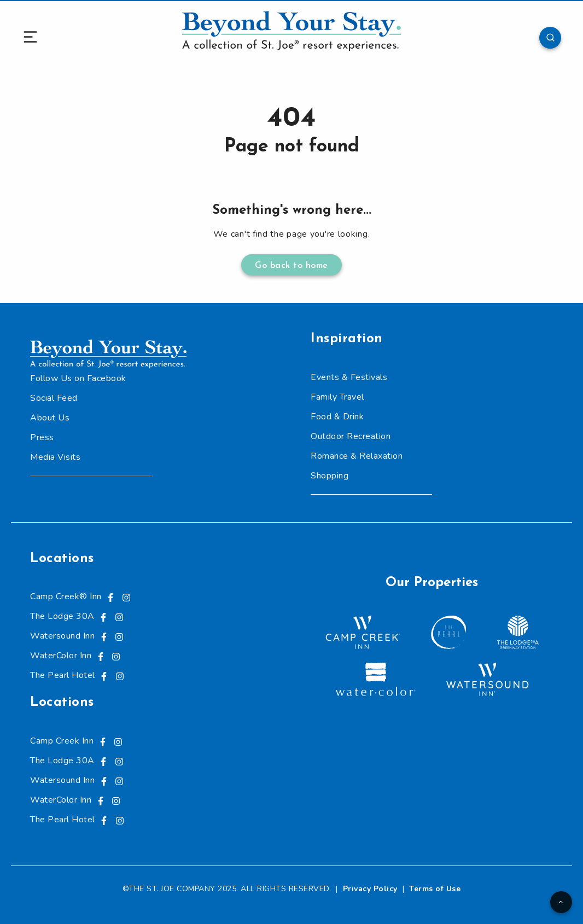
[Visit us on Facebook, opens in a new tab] (110, 596)
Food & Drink (337, 417)
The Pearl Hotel (63, 675)
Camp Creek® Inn (66, 596)
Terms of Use (435, 889)
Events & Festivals (349, 377)
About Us (50, 418)
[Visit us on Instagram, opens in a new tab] (126, 596)
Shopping (330, 476)
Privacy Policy (370, 889)
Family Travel (337, 397)
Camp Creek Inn (62, 741)
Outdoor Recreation (351, 436)
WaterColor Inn (61, 656)
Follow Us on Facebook (78, 378)
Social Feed (54, 398)
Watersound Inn (62, 636)
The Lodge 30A (62, 616)
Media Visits (55, 457)
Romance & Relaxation (357, 456)
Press (42, 437)
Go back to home (291, 266)
